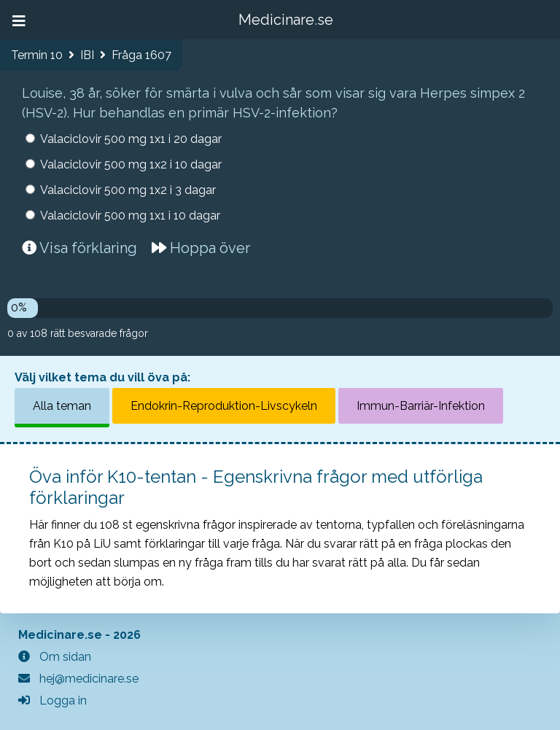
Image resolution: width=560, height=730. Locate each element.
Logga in (52, 700)
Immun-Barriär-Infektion (421, 406)
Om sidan (55, 657)
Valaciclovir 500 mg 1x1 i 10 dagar (130, 215)
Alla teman (62, 406)
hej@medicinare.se (78, 679)
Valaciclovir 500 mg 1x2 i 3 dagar (128, 190)
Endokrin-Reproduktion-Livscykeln (224, 406)
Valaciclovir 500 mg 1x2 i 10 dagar (131, 164)
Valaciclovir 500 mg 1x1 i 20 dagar (131, 139)
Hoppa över (201, 248)
